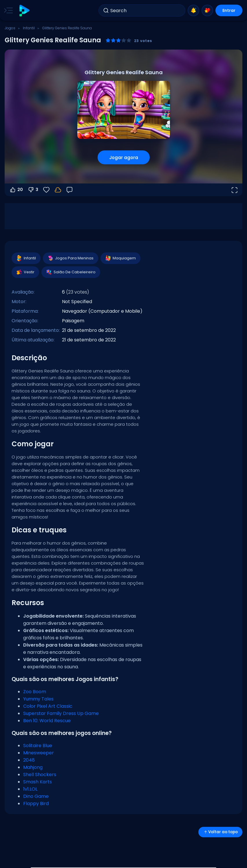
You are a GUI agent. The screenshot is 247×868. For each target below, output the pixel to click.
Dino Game (36, 796)
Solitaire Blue (38, 746)
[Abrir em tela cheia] (234, 190)
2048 (29, 760)
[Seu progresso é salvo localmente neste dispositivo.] (58, 190)
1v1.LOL (30, 789)
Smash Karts (37, 782)
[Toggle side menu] (7, 10)
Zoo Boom (35, 692)
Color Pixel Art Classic (48, 706)
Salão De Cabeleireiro (71, 272)
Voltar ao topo (220, 832)
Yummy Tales (38, 699)
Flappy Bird (36, 804)
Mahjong (33, 767)
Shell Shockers (40, 775)
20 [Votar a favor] (16, 190)
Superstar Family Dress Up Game (61, 713)
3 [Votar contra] (33, 190)
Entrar (229, 10)
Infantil (29, 28)
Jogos (10, 28)
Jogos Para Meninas (70, 258)
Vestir (25, 272)
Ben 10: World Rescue (47, 721)
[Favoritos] (46, 190)
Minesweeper (39, 753)
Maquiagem (120, 258)
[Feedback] (69, 190)
